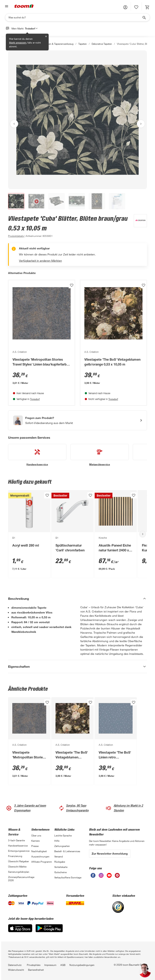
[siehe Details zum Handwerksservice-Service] (37, 455)
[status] (136, 7)
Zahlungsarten (62, 846)
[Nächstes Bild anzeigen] (141, 124)
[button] (125, 7)
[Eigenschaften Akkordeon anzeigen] (77, 667)
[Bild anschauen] (77, 120)
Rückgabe (60, 862)
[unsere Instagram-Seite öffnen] (101, 877)
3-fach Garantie (16, 840)
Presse (35, 846)
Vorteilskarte (61, 867)
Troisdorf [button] (31, 28)
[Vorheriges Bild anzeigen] (14, 124)
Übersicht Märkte (17, 866)
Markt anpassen (18, 43)
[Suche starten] (144, 17)
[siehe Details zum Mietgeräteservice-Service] (100, 455)
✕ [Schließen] (46, 36)
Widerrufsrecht (16, 970)
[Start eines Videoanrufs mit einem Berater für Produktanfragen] (77, 420)
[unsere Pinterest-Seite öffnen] (117, 877)
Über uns (36, 835)
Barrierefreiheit (36, 970)
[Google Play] (49, 931)
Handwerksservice (18, 846)
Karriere (35, 841)
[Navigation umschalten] (6, 6)
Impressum (50, 965)
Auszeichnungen (40, 856)
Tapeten (83, 44)
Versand (59, 856)
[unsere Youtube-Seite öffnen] (109, 877)
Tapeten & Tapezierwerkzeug (58, 44)
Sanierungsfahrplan (19, 872)
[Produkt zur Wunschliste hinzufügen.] (72, 285)
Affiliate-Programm (42, 862)
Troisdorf (35, 399)
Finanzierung (15, 856)
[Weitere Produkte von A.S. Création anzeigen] (138, 226)
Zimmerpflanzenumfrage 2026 (20, 879)
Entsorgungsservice (19, 851)
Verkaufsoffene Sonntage (68, 877)
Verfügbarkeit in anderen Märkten (40, 261)
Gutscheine (60, 872)
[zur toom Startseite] (24, 6)
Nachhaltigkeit (39, 851)
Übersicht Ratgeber (18, 861)
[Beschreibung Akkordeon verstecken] (77, 599)
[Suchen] (75, 17)
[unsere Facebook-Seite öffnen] (93, 877)
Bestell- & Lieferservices (67, 851)
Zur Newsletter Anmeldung (110, 853)
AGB (63, 965)
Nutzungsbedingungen (82, 965)
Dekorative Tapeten (102, 44)
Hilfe (57, 841)
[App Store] (20, 931)
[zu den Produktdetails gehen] (16, 236)
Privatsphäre (34, 965)
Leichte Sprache (63, 835)
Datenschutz (15, 965)
